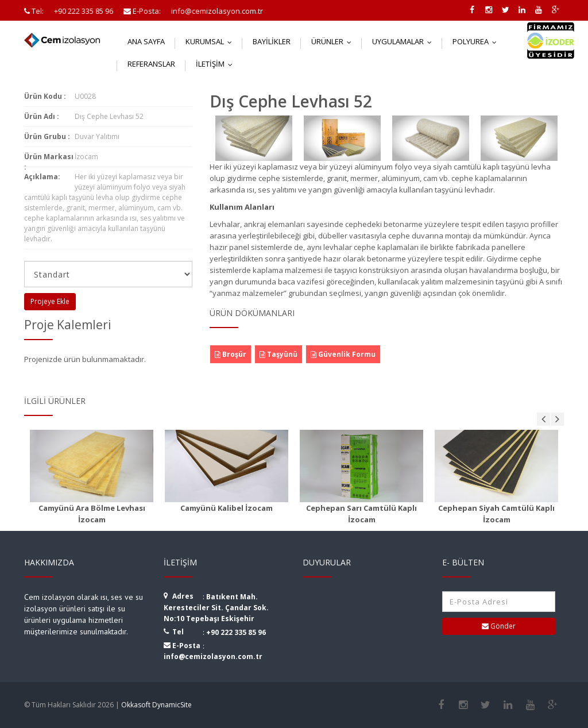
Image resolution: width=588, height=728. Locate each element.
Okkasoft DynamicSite (156, 705)
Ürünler (334, 41)
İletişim (217, 64)
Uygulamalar (405, 41)
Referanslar (151, 64)
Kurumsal (211, 41)
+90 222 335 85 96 (236, 632)
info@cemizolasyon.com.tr (213, 656)
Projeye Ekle (50, 301)
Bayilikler (272, 41)
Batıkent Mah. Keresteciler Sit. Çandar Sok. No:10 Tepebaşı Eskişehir (216, 608)
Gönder (499, 626)
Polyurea (477, 41)
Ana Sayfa (146, 41)
